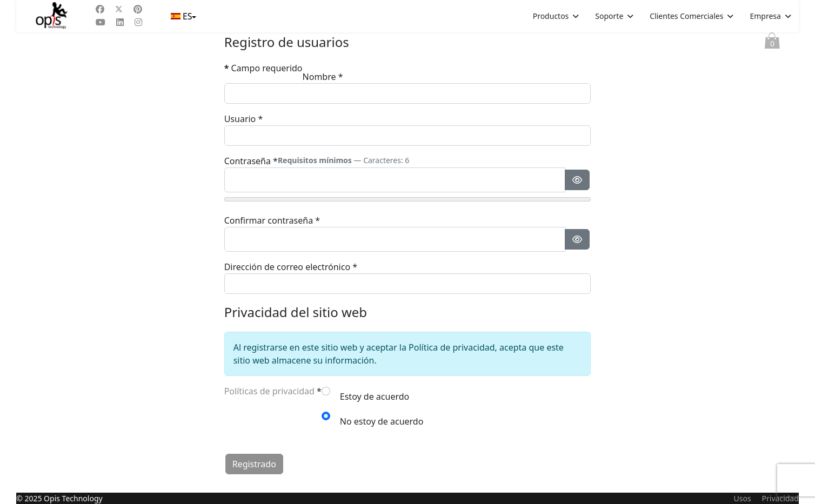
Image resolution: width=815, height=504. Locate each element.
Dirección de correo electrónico (291, 267)
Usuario (244, 119)
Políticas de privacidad (269, 391)
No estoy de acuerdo (382, 421)
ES (183, 16)
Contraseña (251, 161)
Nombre (323, 77)
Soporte (609, 16)
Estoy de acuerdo (375, 397)
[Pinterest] (138, 9)
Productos (551, 16)
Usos (742, 498)
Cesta (772, 43)
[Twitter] (119, 9)
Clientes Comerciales (686, 16)
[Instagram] (138, 22)
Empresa (765, 16)
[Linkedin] (120, 22)
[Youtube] (101, 22)
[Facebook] (100, 9)
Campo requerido (263, 68)
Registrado (254, 464)
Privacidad (780, 498)
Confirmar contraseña (272, 220)
